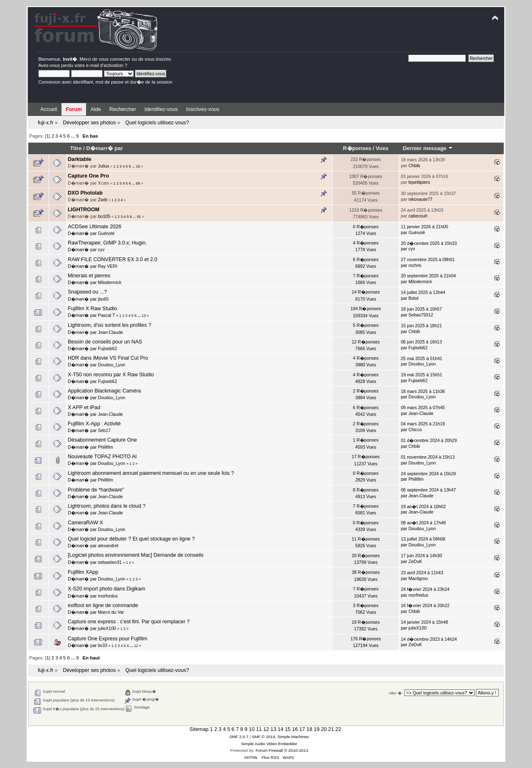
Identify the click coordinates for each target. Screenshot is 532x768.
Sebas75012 (421, 315)
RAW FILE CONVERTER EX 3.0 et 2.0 (113, 259)
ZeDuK (415, 561)
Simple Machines (293, 737)
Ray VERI (108, 266)
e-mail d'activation (105, 65)
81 (139, 217)
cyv (101, 249)
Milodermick (110, 282)
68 (138, 183)
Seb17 (105, 430)
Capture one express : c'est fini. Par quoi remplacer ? (129, 622)
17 (302, 729)
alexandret (108, 546)
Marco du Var (111, 612)
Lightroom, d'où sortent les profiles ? (110, 325)
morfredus (108, 596)
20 (324, 729)
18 (309, 729)
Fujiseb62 (108, 348)
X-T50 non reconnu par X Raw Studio (111, 375)
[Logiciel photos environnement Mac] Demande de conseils (135, 555)
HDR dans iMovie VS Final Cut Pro (108, 358)
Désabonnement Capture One (102, 440)
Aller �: (396, 693)
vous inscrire (158, 59)
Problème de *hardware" (96, 490)
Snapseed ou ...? (87, 292)
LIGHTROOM (84, 210)
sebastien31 (110, 562)
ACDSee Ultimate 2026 (95, 227)
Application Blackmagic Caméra (104, 391)
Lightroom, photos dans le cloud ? (107, 506)
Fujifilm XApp (83, 572)
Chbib (414, 165)
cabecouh (418, 216)
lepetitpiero (419, 182)
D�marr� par (104, 148)
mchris (415, 265)
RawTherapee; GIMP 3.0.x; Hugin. (107, 243)
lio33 (103, 645)
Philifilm (106, 447)
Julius (104, 166)
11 (259, 729)
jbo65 (103, 299)
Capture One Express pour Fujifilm (107, 639)
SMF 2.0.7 (239, 737)
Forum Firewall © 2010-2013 (282, 750)
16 (138, 166)
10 (252, 729)
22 (338, 729)
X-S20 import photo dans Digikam (106, 589)
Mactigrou (418, 578)
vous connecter (115, 59)
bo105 (104, 216)
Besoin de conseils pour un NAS (105, 342)
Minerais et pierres (89, 276)
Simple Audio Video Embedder (269, 744)
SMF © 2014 (264, 737)
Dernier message (428, 148)
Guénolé (106, 233)
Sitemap (199, 729)
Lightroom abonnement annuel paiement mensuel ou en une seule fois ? (151, 473)
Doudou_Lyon (112, 365)
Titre (76, 148)
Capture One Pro (88, 176)
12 (136, 646)
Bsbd (414, 298)
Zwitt (103, 200)
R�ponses (357, 148)
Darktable (80, 159)
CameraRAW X (85, 523)
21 (331, 729)
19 (317, 729)
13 (144, 316)
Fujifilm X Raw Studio (92, 309)
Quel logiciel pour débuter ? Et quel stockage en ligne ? (131, 539)
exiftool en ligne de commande (103, 605)
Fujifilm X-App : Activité (94, 424)
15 (288, 729)
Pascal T (107, 315)
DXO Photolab (85, 193)
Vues (382, 148)
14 (281, 729)
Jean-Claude (111, 332)
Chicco (415, 430)
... (74, 136)
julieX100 (107, 628)
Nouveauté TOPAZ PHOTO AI (102, 457)
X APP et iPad (84, 407)
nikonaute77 (421, 199)
